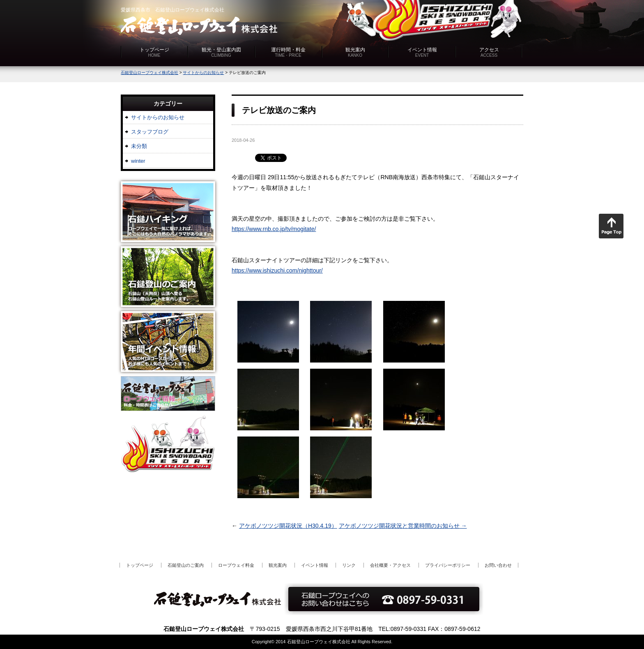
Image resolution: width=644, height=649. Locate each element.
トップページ (154, 52)
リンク (349, 565)
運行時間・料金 (288, 52)
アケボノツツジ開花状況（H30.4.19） (288, 526)
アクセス (489, 52)
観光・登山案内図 (221, 52)
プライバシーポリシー (448, 565)
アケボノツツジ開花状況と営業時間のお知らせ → (403, 526)
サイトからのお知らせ (158, 117)
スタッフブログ (150, 132)
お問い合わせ (498, 565)
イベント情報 (422, 52)
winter (138, 161)
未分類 (139, 146)
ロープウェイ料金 (236, 565)
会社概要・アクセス (390, 565)
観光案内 (355, 52)
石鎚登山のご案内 (186, 565)
